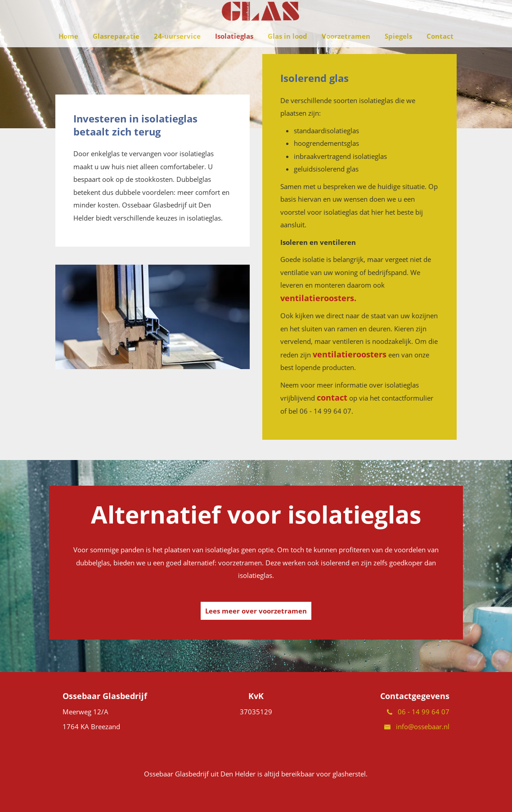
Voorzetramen (346, 54)
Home (68, 54)
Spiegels (398, 54)
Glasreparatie (116, 54)
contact (332, 397)
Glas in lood (287, 54)
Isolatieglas (234, 54)
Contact (440, 54)
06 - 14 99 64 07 (418, 712)
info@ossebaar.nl (417, 726)
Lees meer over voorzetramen (256, 611)
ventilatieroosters (350, 354)
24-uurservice (177, 54)
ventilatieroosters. (318, 298)
